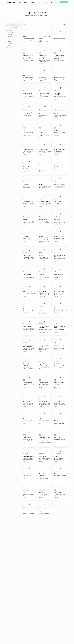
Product (20, 2)
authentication (11, 33)
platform (10, 38)
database (10, 35)
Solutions (33, 2)
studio (9, 43)
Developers (26, 2)
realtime (10, 40)
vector (9, 45)
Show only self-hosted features (13, 28)
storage (10, 42)
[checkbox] (7, 28)
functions (10, 36)
